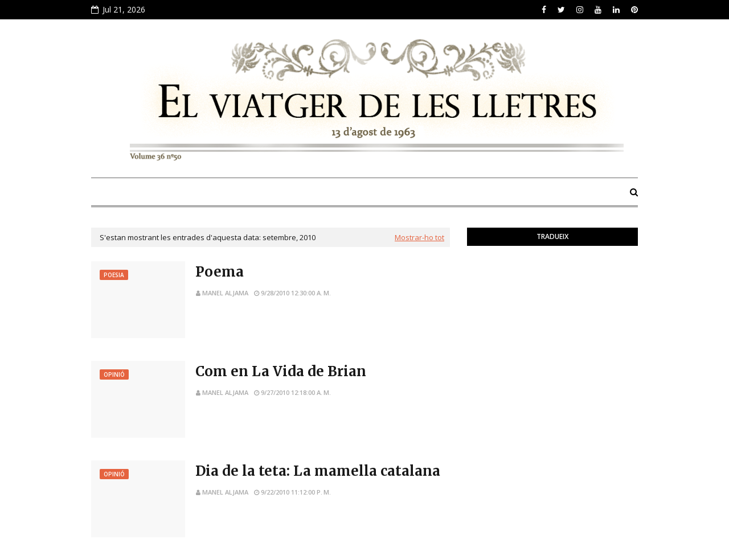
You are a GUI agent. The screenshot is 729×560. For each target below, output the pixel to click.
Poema (220, 272)
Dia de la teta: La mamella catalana (318, 471)
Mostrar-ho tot (419, 237)
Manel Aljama (225, 293)
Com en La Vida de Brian (281, 371)
